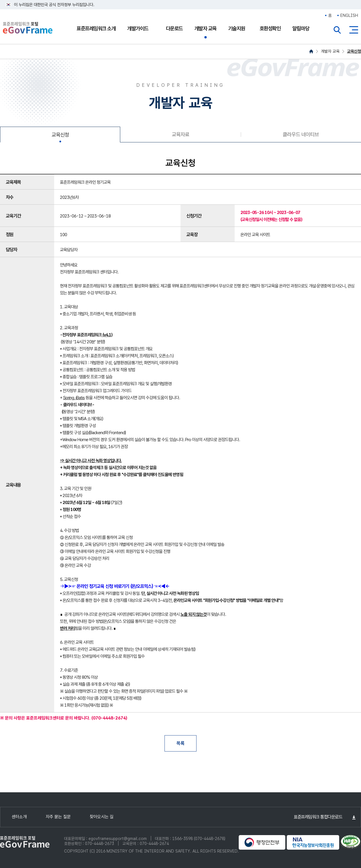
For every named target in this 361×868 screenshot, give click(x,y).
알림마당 (301, 28)
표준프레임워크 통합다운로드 (318, 817)
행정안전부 (262, 842)
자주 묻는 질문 (58, 817)
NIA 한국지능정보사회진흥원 (313, 842)
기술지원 (237, 28)
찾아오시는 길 (102, 817)
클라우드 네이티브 (301, 134)
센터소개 (19, 817)
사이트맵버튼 (354, 30)
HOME (311, 51)
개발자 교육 (206, 28)
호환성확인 (270, 28)
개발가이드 (138, 28)
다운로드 (174, 28)
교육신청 (354, 51)
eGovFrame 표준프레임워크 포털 (28, 28)
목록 (180, 743)
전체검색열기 (337, 30)
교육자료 (180, 134)
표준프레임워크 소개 (96, 28)
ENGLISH (349, 15)
